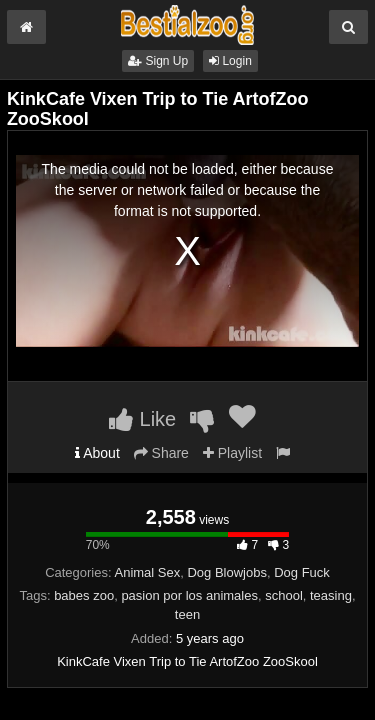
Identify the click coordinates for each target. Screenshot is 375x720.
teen (187, 614)
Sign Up (158, 61)
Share (161, 453)
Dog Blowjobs (227, 572)
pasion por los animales (189, 595)
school (284, 595)
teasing (331, 595)
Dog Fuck (302, 572)
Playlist (232, 453)
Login (230, 61)
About (97, 453)
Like (142, 419)
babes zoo (84, 595)
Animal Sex (148, 572)
